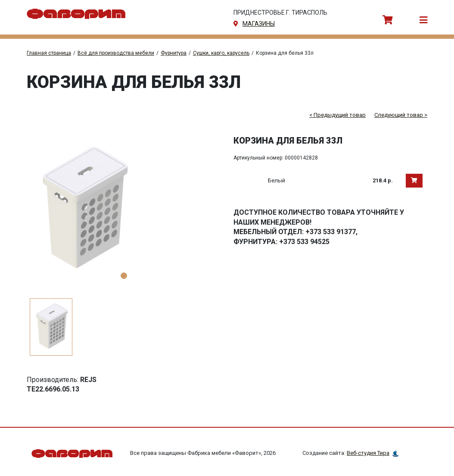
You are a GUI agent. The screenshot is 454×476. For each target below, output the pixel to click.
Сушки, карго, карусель (221, 53)
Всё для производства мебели (116, 53)
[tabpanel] (124, 210)
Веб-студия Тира (368, 453)
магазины (259, 24)
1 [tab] (124, 276)
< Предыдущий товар (337, 115)
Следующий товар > (401, 115)
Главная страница (49, 53)
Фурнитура (174, 53)
